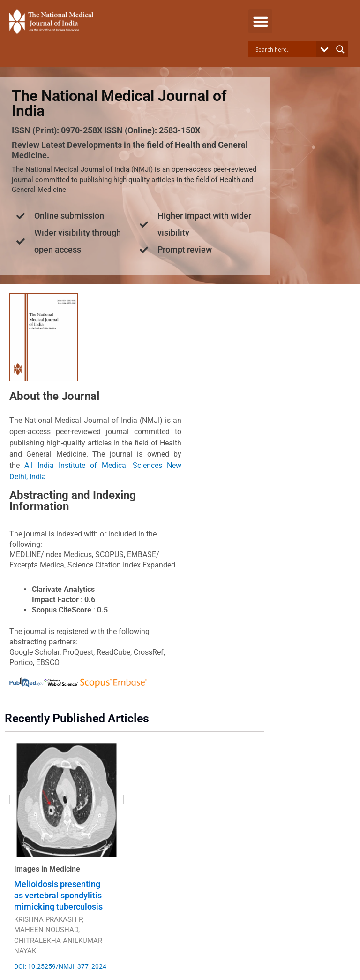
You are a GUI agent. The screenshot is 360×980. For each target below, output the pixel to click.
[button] (260, 21)
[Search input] (285, 49)
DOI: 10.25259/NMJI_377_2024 (60, 966)
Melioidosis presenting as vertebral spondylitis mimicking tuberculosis (58, 895)
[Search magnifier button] (340, 49)
